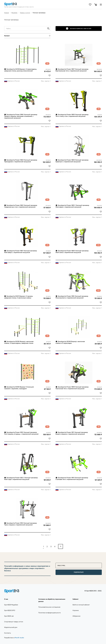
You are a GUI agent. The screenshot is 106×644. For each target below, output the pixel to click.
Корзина (76, 610)
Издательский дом (11, 627)
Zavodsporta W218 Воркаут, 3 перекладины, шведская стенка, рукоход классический (21, 70)
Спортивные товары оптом (14, 622)
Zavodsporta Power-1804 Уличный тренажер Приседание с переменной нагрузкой (21, 161)
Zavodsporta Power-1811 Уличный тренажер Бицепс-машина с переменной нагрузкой (72, 433)
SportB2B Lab (9, 616)
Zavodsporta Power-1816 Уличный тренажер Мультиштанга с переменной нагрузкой (72, 297)
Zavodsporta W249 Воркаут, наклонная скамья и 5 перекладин (70, 342)
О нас (6, 599)
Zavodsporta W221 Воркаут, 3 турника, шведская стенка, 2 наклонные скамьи (19, 297)
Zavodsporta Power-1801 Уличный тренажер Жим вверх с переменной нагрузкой (21, 252)
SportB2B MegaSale (11, 605)
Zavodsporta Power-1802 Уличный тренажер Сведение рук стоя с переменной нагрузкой (21, 206)
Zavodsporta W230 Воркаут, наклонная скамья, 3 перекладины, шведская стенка (19, 342)
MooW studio (19, 638)
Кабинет (76, 599)
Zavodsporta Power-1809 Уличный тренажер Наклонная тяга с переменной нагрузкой (72, 388)
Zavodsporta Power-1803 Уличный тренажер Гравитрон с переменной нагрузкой (72, 161)
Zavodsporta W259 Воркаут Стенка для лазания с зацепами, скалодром (19, 388)
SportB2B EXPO (10, 610)
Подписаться (79, 572)
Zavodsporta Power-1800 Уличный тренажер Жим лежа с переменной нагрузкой (72, 252)
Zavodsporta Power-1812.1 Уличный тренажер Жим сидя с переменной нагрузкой (21, 479)
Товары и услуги (25, 13)
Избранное (77, 616)
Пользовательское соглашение (49, 607)
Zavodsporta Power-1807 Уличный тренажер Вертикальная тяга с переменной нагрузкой (72, 70)
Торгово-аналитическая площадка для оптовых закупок (19, 7)
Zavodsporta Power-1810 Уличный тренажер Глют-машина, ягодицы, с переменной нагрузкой (21, 433)
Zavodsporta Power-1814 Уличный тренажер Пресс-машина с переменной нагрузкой (21, 524)
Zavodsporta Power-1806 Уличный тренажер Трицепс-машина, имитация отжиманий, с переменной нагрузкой (21, 116)
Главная (7, 13)
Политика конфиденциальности (49, 613)
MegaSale (14, 13)
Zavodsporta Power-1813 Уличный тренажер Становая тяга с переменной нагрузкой (72, 479)
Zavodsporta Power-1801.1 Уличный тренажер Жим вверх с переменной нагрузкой (73, 206)
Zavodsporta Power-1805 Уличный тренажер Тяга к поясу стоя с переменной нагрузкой (72, 115)
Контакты (8, 633)
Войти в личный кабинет (81, 605)
